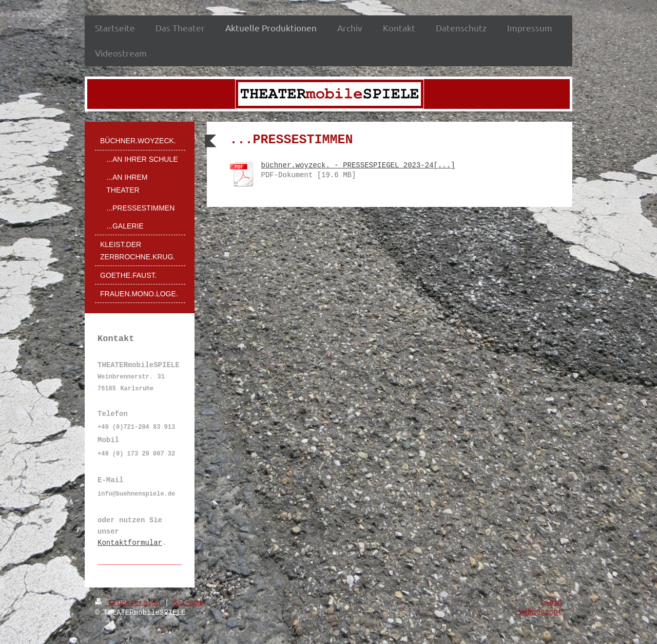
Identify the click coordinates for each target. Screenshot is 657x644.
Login (551, 602)
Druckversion (130, 603)
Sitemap (188, 603)
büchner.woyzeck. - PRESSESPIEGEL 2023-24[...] (358, 165)
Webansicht (540, 612)
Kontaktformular (130, 543)
